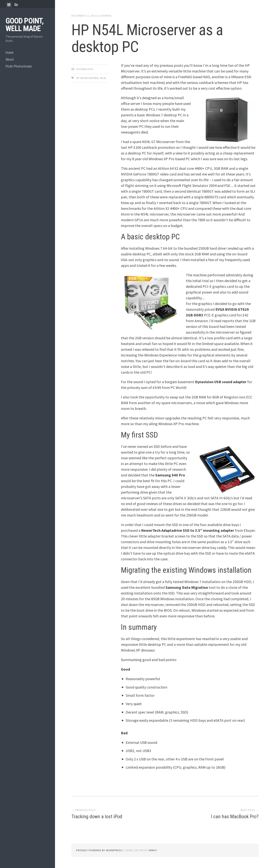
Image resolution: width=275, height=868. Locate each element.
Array (153, 850)
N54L (103, 78)
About (10, 59)
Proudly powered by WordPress (99, 850)
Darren (106, 16)
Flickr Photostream (19, 66)
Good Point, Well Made (25, 25)
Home (10, 53)
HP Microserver (87, 78)
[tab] (9, 5)
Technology (85, 69)
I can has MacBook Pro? (235, 817)
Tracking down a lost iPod (97, 817)
